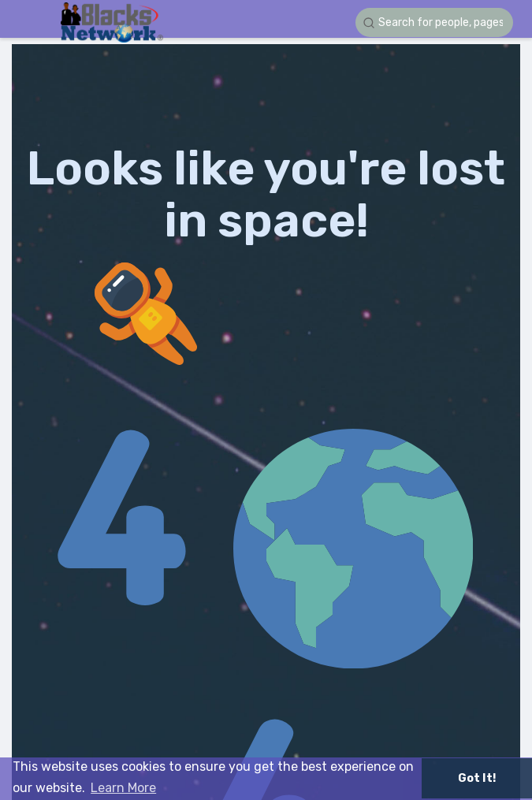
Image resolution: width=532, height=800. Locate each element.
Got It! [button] (477, 778)
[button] (434, 22)
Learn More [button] (123, 788)
